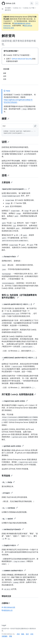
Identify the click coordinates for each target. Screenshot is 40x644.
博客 (11, 636)
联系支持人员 (7, 610)
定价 (32, 634)
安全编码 (8, 8)
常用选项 (7, 476)
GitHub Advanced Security (22, 59)
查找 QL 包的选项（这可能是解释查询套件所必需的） (19, 296)
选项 (5, 175)
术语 (18, 634)
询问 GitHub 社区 (8, 607)
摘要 (5, 119)
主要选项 (7, 182)
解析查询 (8, 10)
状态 (27, 634)
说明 (5, 142)
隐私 (23, 634)
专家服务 (5, 636)
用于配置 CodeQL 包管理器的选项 (19, 394)
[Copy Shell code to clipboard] (35, 126)
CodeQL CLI (17, 8)
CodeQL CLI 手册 (29, 8)
